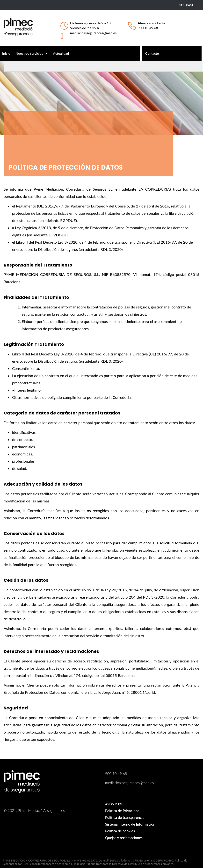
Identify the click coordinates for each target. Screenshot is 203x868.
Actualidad (61, 53)
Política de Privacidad (122, 811)
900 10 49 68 (148, 28)
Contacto (152, 53)
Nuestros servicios (32, 53)
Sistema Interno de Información (130, 824)
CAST (190, 5)
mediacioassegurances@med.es (93, 33)
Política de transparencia (125, 817)
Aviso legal (114, 804)
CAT (181, 5)
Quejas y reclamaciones (124, 838)
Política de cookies (120, 831)
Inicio (6, 53)
